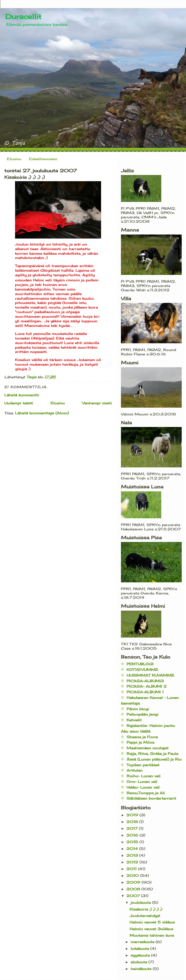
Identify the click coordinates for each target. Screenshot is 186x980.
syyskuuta (141, 955)
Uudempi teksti (19, 403)
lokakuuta (140, 948)
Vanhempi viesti (97, 403)
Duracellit (23, 16)
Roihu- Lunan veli (144, 776)
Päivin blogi (138, 709)
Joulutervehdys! (145, 916)
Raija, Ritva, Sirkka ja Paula (152, 754)
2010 (133, 876)
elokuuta (139, 962)
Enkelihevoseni (43, 159)
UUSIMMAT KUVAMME (150, 675)
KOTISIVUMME (142, 670)
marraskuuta (143, 942)
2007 (134, 896)
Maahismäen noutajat (148, 748)
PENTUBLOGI (140, 664)
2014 (133, 849)
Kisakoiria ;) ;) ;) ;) (146, 909)
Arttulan (135, 770)
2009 (134, 882)
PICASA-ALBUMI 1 (145, 692)
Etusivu (14, 159)
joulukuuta (141, 902)
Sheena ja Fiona (142, 737)
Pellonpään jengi (142, 714)
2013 (133, 855)
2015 (133, 842)
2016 (133, 835)
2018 (133, 822)
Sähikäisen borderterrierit (151, 798)
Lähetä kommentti (22, 395)
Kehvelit (134, 720)
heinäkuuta (142, 969)
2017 (133, 828)
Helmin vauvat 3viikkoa (151, 929)
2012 (133, 862)
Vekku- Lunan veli (143, 787)
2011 (132, 869)
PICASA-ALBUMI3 (145, 681)
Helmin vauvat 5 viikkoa (152, 922)
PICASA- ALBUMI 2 (147, 686)
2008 (134, 889)
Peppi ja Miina (140, 742)
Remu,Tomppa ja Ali (146, 793)
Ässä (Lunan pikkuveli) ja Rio (154, 759)
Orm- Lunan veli (142, 782)
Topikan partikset (143, 765)
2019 (133, 815)
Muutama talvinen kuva (152, 935)
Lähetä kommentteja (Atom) (42, 413)
